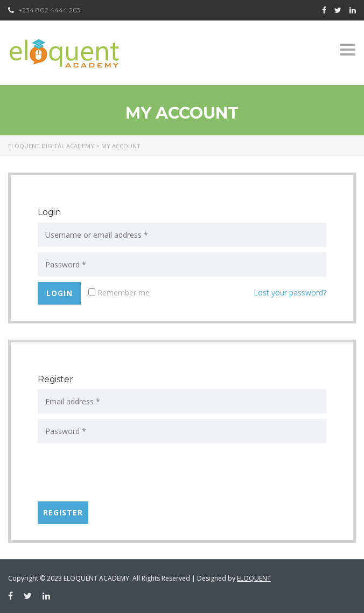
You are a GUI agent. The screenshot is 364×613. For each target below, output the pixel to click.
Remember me (119, 292)
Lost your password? (290, 292)
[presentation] (120, 475)
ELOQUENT (254, 578)
